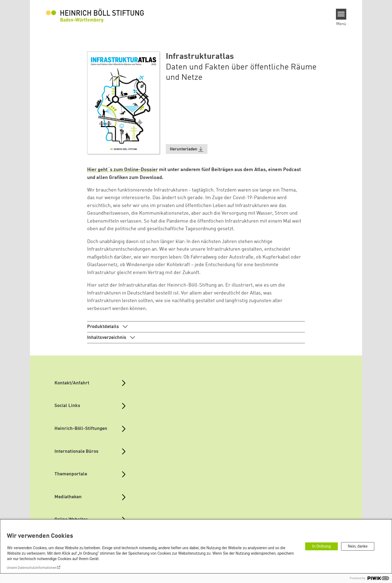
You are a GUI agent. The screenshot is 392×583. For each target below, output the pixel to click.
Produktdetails (104, 327)
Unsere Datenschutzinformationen (32, 568)
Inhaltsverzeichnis (107, 338)
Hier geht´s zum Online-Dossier (122, 170)
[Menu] (341, 14)
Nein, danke (358, 546)
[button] (187, 149)
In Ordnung (321, 546)
